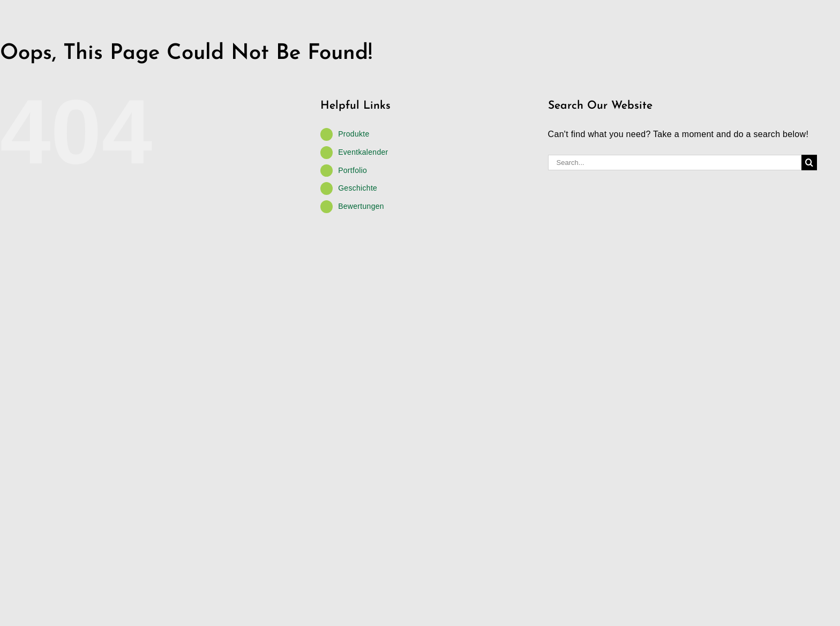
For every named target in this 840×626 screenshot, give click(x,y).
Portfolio (352, 170)
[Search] (809, 163)
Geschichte (358, 188)
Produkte (354, 134)
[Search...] (675, 163)
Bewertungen (361, 206)
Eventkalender (363, 152)
